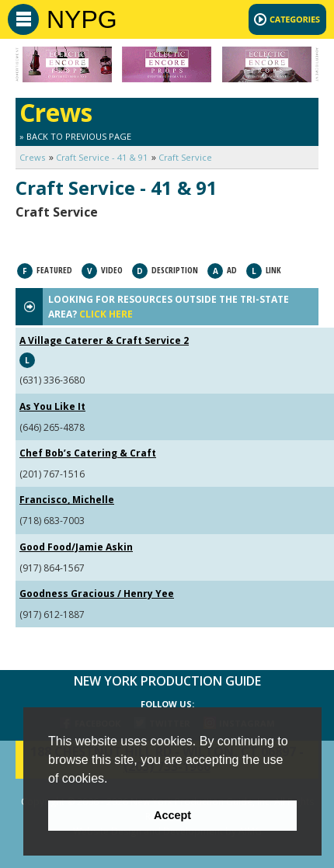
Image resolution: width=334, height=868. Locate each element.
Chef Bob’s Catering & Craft (88, 453)
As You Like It (52, 406)
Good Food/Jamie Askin (76, 547)
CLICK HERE (106, 314)
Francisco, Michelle (67, 500)
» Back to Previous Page (75, 136)
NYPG (82, 19)
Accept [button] (172, 815)
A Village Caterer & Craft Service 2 (104, 340)
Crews (32, 157)
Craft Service (185, 157)
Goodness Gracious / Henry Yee (97, 594)
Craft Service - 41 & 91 (102, 157)
